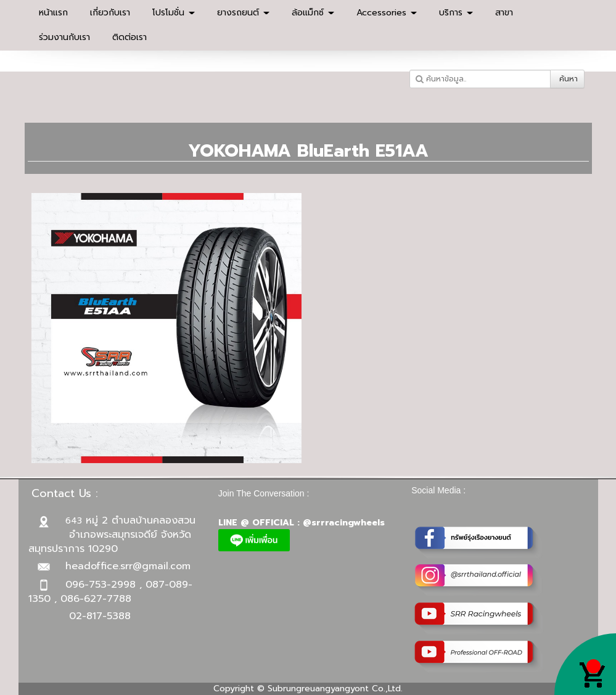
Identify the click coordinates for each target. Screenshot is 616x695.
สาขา (504, 13)
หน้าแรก (53, 13)
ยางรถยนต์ (243, 13)
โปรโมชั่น (174, 13)
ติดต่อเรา (129, 37)
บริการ (456, 13)
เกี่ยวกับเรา (110, 13)
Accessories (387, 13)
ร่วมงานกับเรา (64, 37)
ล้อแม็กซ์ (313, 13)
